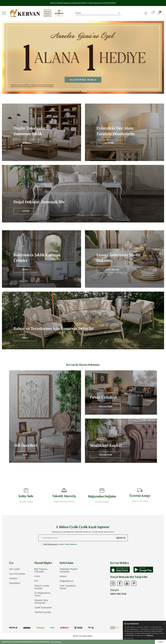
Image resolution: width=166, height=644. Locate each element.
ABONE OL (121, 538)
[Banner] (41, 132)
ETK (36, 581)
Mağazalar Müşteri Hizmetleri (68, 570)
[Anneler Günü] (83, 57)
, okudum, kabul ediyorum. (59, 544)
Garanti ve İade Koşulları (42, 587)
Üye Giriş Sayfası (17, 574)
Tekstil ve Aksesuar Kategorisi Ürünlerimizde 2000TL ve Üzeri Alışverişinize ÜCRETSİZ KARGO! (83, 3)
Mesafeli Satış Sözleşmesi (41, 602)
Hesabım (13, 578)
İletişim (63, 576)
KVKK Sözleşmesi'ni (51, 544)
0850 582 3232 (118, 594)
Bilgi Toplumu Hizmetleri (41, 570)
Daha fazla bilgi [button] (56, 642)
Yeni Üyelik (14, 569)
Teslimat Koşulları (43, 612)
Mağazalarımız (67, 581)
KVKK (37, 576)
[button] (80, 91)
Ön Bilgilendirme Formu (42, 594)
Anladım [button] (160, 642)
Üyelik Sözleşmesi (43, 607)
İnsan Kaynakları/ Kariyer (68, 587)
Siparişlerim (15, 583)
